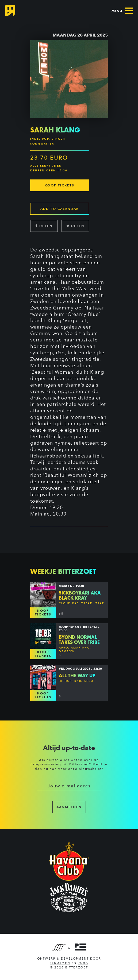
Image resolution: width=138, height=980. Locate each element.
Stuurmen (60, 963)
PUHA (83, 963)
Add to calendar (60, 209)
